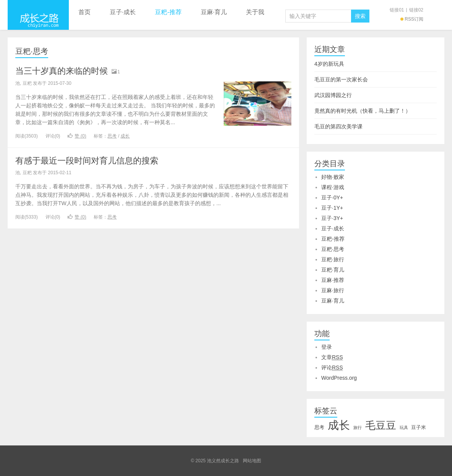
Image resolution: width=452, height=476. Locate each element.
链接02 (416, 10)
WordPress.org (339, 378)
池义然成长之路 (38, 15)
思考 (112, 136)
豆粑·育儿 (333, 270)
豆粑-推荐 (168, 12)
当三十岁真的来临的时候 (62, 71)
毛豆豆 (381, 426)
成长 (125, 136)
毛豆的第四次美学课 (338, 126)
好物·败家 (333, 177)
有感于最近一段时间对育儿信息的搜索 (87, 161)
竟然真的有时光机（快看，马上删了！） (363, 111)
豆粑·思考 (32, 51)
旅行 (358, 427)
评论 (332, 368)
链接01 (397, 10)
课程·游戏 (333, 187)
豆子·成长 (123, 12)
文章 (332, 357)
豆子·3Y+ (332, 218)
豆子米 (419, 427)
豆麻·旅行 (333, 290)
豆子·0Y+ (332, 198)
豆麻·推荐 (333, 280)
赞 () (77, 136)
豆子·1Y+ (332, 208)
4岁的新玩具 (329, 64)
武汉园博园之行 (333, 95)
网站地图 (252, 461)
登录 (327, 347)
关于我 (255, 12)
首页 (85, 12)
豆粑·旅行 (333, 259)
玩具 (404, 427)
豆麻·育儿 (214, 12)
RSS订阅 (412, 19)
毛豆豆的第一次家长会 (341, 79)
